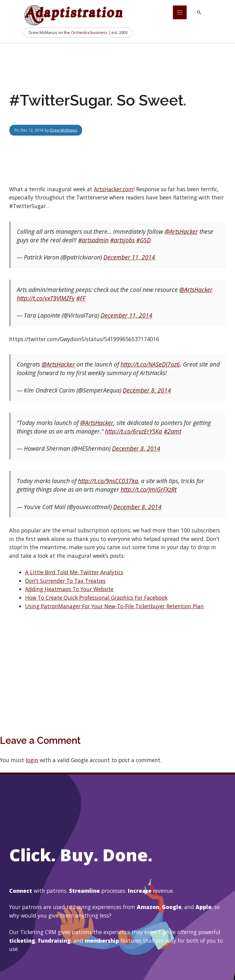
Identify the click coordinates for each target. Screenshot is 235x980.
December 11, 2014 (129, 257)
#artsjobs (122, 240)
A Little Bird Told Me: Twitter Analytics (74, 572)
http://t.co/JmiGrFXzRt (149, 490)
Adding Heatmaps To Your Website (69, 589)
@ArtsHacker (181, 232)
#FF (81, 298)
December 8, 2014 (147, 390)
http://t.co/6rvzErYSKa (134, 431)
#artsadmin (93, 240)
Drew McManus (64, 130)
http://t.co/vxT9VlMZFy (46, 298)
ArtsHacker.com (114, 189)
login (32, 760)
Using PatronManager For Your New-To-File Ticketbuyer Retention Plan (114, 606)
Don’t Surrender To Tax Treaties (65, 581)
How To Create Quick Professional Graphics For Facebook (96, 598)
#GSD (144, 240)
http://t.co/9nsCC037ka (108, 481)
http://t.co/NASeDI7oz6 (150, 364)
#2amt (172, 431)
